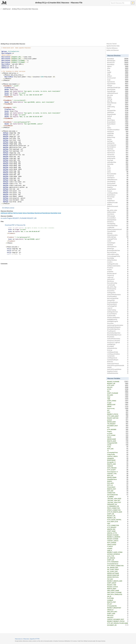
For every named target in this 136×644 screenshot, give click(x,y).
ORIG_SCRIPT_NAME (118, 591)
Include (118, 105)
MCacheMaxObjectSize (118, 333)
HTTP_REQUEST (118, 527)
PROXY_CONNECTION (118, 508)
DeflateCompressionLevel (118, 229)
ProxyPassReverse (118, 302)
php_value (118, 95)
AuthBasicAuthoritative (118, 266)
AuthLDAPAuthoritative (118, 339)
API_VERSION (118, 558)
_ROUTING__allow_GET (118, 500)
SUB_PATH (118, 617)
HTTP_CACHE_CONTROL (118, 520)
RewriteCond (38, 213)
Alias (118, 166)
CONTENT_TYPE (118, 474)
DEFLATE (118, 387)
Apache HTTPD (35, 639)
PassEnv (118, 270)
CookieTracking (118, 310)
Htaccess (26, 639)
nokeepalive (118, 458)
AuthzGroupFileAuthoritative (118, 325)
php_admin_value (118, 210)
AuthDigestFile (118, 293)
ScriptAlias (118, 272)
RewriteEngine (46, 213)
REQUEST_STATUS (118, 587)
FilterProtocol (118, 153)
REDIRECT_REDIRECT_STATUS (118, 621)
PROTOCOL (118, 615)
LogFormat (118, 277)
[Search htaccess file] (120, 3)
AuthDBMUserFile (118, 319)
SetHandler (118, 164)
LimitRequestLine (118, 358)
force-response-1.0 (118, 472)
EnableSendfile (118, 316)
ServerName (118, 214)
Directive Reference (112, 48)
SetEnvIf (118, 116)
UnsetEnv (118, 262)
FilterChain (118, 149)
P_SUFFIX (118, 546)
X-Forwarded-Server (118, 564)
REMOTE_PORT (118, 602)
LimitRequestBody (118, 193)
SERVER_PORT (118, 405)
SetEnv (118, 128)
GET (118, 410)
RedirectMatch (118, 124)
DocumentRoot (118, 218)
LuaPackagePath (118, 306)
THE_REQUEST (118, 424)
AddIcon (118, 204)
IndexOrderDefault (118, 225)
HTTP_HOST (118, 385)
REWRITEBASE (118, 460)
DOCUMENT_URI (117, 625)
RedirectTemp (118, 137)
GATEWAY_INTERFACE (118, 554)
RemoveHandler (118, 174)
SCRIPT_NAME (118, 531)
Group (118, 170)
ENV (118, 391)
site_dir (118, 596)
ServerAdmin (118, 291)
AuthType (118, 141)
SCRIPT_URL (118, 514)
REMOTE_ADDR (118, 441)
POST (118, 412)
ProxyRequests (118, 331)
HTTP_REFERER (118, 429)
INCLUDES (118, 395)
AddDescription (118, 212)
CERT (118, 523)
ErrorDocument (118, 78)
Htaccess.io (19, 639)
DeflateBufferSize (118, 348)
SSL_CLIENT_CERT (118, 571)
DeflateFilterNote (118, 260)
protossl (118, 420)
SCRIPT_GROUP (118, 583)
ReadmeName (118, 195)
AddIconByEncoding (118, 254)
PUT (118, 428)
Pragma (10, 218)
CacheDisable (118, 285)
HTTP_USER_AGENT (118, 416)
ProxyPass (118, 268)
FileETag (15, 213)
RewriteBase (31, 213)
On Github (5, 208)
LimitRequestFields (118, 352)
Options (25, 213)
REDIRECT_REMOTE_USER (118, 581)
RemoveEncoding (118, 283)
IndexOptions (118, 178)
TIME (118, 399)
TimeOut (118, 199)
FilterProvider (118, 151)
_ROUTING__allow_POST (118, 502)
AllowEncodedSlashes (118, 318)
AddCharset (7, 9)
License (12, 208)
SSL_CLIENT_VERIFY (118, 569)
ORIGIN (118, 406)
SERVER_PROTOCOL (118, 577)
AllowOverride (118, 156)
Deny (118, 70)
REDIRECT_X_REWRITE (118, 537)
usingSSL (118, 548)
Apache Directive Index (113, 46)
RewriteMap (118, 258)
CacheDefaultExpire (118, 360)
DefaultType (118, 249)
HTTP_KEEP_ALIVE (118, 522)
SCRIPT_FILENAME (118, 393)
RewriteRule (54, 213)
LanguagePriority (118, 239)
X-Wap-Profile (118, 454)
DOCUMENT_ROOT (118, 426)
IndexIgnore (118, 132)
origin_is (118, 550)
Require (118, 97)
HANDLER (118, 466)
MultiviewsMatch (118, 304)
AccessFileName (118, 314)
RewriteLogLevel (118, 273)
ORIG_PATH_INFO (118, 612)
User (118, 109)
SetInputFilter (118, 300)
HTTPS (118, 389)
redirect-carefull (118, 545)
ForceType (118, 160)
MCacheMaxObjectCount (118, 335)
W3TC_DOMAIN (118, 543)
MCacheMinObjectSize (118, 329)
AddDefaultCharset (118, 93)
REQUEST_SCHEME (118, 539)
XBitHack (118, 233)
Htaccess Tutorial (112, 44)
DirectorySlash (118, 183)
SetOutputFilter (118, 110)
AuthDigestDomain (118, 312)
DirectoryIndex (118, 89)
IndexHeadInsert (118, 247)
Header (20, 213)
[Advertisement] (68, 26)
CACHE (118, 445)
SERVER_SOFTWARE (118, 573)
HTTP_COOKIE (118, 435)
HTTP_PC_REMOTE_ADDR (118, 512)
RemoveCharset (118, 252)
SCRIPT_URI (118, 560)
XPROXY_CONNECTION (118, 510)
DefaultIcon (118, 222)
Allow (118, 68)
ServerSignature (118, 145)
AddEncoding (118, 107)
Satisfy (118, 118)
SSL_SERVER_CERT (118, 568)
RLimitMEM (118, 346)
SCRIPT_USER (118, 614)
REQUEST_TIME (118, 585)
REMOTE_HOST (118, 489)
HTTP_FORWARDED (118, 562)
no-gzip (118, 403)
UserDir (118, 241)
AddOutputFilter (118, 162)
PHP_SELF (118, 579)
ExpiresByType (118, 91)
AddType (10, 213)
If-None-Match (118, 487)
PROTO (118, 437)
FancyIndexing (118, 181)
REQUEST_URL (118, 516)
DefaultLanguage (118, 185)
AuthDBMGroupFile (118, 321)
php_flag (118, 101)
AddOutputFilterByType (118, 87)
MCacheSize (118, 337)
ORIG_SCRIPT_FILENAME (118, 592)
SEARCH (118, 481)
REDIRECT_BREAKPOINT (118, 608)
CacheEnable (118, 356)
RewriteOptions (118, 147)
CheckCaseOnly (118, 289)
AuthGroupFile (118, 158)
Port (118, 126)
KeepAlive (118, 187)
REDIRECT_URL (118, 518)
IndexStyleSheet (118, 220)
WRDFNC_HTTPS (118, 533)
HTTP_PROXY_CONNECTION (118, 566)
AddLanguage (118, 216)
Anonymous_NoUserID (118, 341)
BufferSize (118, 362)
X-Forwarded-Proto (118, 452)
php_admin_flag (118, 287)
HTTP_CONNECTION (118, 525)
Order (118, 74)
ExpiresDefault (118, 84)
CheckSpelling (118, 224)
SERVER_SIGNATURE (118, 575)
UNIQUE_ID (118, 610)
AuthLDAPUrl (118, 279)
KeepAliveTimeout (118, 371)
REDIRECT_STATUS (118, 414)
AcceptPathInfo (118, 189)
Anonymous (118, 176)
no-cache (4, 218)
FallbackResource (118, 179)
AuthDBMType (118, 344)
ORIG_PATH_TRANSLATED (118, 594)
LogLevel (118, 308)
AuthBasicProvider (118, 202)
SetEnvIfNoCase (118, 103)
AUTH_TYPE (118, 556)
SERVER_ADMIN (118, 477)
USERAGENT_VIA (118, 504)
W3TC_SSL (118, 475)
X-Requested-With (118, 443)
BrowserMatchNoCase (118, 250)
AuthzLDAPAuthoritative (118, 295)
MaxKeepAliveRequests (118, 327)
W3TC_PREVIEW (118, 468)
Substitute (118, 245)
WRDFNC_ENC (118, 529)
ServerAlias (118, 323)
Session (118, 139)
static (118, 397)
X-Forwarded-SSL (118, 606)
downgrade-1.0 (118, 462)
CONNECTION (118, 493)
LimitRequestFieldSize (118, 354)
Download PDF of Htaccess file (15, 225)
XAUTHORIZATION (118, 495)
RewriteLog (118, 281)
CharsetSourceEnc (118, 235)
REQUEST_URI (32, 218)
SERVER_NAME (118, 439)
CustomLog (118, 275)
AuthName (118, 135)
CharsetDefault (118, 231)
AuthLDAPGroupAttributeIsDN (118, 365)
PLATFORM (118, 598)
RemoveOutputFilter (118, 298)
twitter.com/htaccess (113, 50)
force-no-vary (118, 408)
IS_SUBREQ (118, 497)
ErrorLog (118, 350)
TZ (118, 451)
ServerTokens (118, 120)
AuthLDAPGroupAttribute (118, 369)
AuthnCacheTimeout (118, 364)
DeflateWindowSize (118, 373)
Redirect (118, 76)
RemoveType (118, 197)
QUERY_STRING (118, 401)
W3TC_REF (118, 491)
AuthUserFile (118, 143)
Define (118, 172)
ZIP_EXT (118, 604)
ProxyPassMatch (118, 296)
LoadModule (118, 227)
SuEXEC (118, 367)
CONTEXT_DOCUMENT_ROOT (118, 619)
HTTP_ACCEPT (118, 470)
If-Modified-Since (118, 479)
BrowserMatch (118, 122)
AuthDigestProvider (118, 264)
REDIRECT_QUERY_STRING (118, 552)
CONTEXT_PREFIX (118, 456)
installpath (118, 600)
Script (59, 213)
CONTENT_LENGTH (118, 541)
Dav (118, 208)
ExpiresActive (118, 82)
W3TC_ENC (118, 449)
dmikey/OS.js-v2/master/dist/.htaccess (25, 9)
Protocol (118, 191)
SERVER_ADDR (118, 422)
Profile (118, 447)
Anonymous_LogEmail (118, 342)
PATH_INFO (118, 483)
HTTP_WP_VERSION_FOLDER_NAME (118, 623)
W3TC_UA (118, 485)
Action (118, 168)
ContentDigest (118, 243)
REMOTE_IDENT (118, 589)
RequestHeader (118, 114)
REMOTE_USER (118, 464)
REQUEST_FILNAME (118, 535)
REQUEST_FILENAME (20, 218)
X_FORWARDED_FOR (118, 506)
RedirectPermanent (118, 206)
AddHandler (118, 133)
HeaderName (118, 201)
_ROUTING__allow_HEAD (118, 498)
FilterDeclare (118, 155)
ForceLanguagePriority (118, 256)
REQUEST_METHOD (118, 418)
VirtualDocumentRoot (118, 130)
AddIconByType (118, 237)
